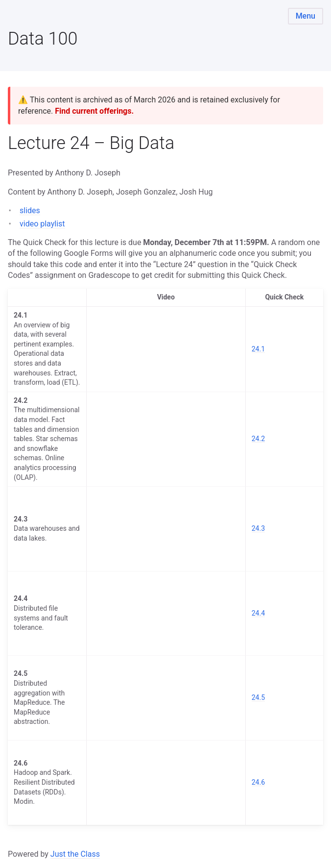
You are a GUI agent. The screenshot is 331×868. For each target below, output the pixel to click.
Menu (306, 16)
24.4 (258, 613)
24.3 (258, 528)
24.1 (258, 349)
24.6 (258, 782)
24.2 (258, 439)
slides (30, 211)
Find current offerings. (94, 111)
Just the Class (75, 854)
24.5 (258, 697)
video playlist (42, 224)
